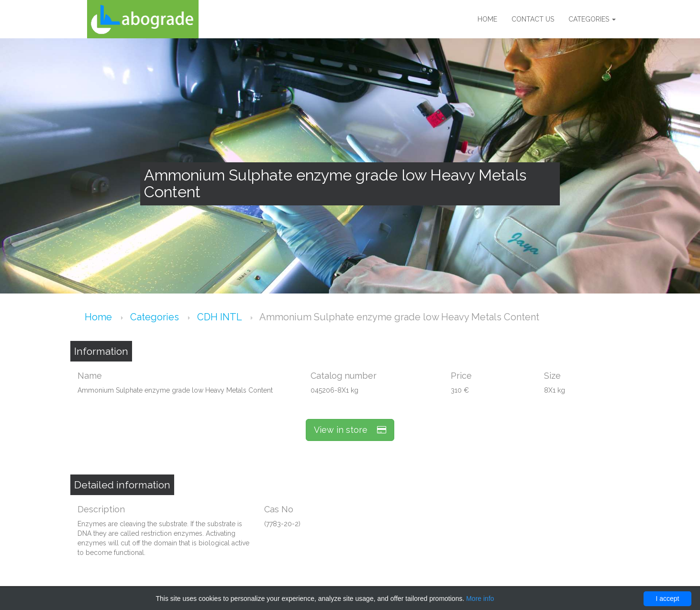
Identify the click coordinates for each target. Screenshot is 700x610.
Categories (592, 19)
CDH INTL (221, 317)
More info (480, 599)
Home (487, 19)
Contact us (533, 19)
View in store (350, 430)
